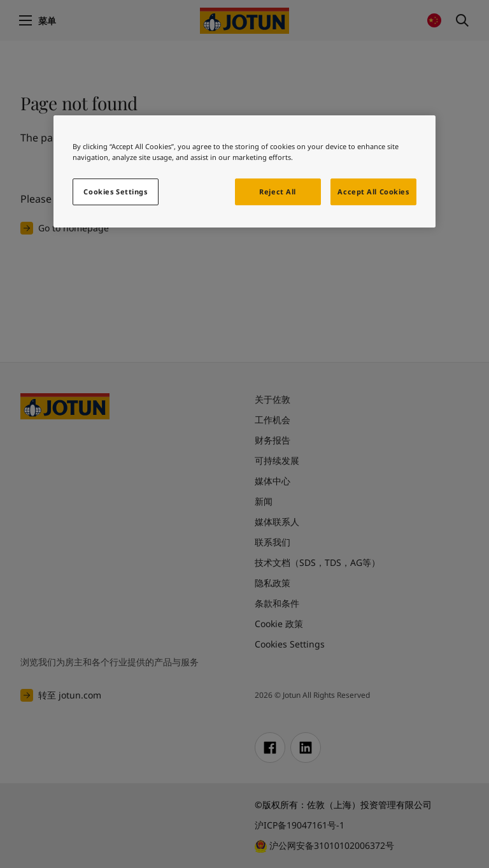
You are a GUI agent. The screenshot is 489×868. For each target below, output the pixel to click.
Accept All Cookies (373, 192)
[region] (244, 171)
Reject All (278, 192)
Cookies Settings (115, 192)
